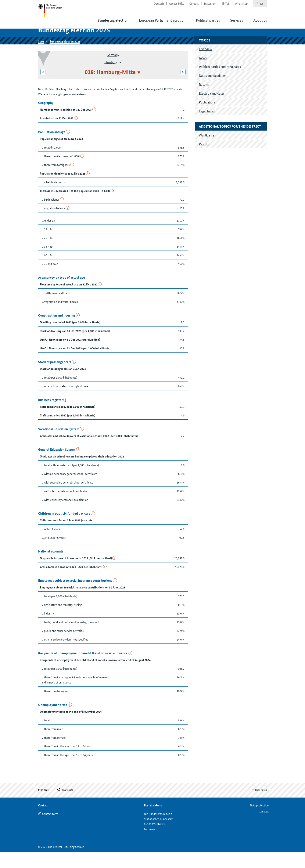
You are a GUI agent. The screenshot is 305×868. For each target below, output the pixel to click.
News (203, 73)
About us (260, 25)
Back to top (261, 805)
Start (53, 14)
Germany (113, 71)
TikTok (226, 6)
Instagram (210, 6)
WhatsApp (241, 6)
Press (260, 6)
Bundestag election (113, 26)
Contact (194, 6)
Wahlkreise (207, 151)
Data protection (259, 821)
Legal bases (207, 127)
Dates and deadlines (213, 91)
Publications (207, 118)
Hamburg (111, 78)
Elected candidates (212, 109)
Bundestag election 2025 (65, 56)
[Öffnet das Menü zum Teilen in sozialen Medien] (65, 806)
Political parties (208, 25)
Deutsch (159, 6)
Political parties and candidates (220, 82)
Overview (205, 64)
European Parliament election (162, 25)
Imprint (264, 827)
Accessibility (177, 6)
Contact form (50, 829)
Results (204, 100)
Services (237, 25)
